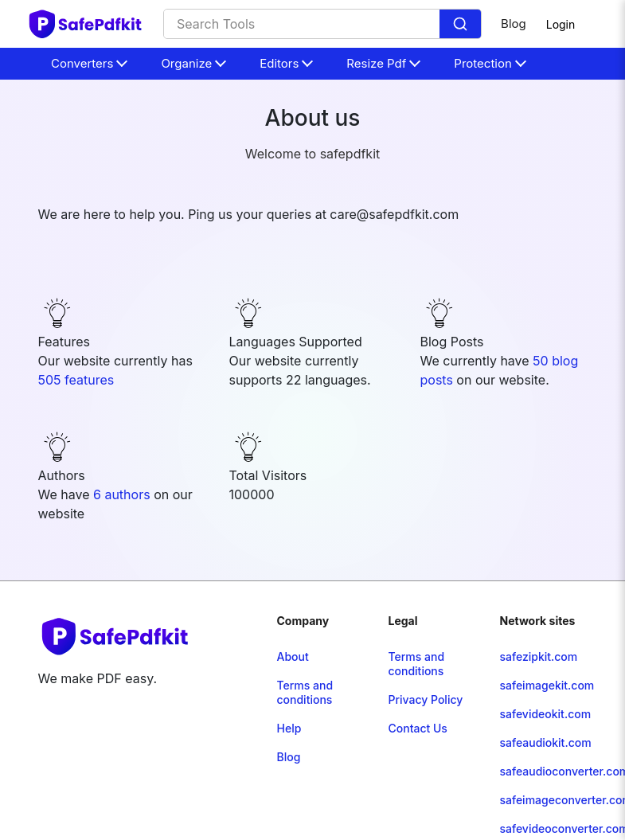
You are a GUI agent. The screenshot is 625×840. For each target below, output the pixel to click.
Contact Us (417, 728)
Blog (514, 23)
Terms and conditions (305, 692)
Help (289, 728)
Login (561, 24)
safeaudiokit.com (545, 742)
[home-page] (86, 24)
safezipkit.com (538, 656)
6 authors (123, 494)
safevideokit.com (545, 714)
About (293, 656)
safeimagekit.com (547, 685)
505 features (76, 380)
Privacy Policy (425, 699)
